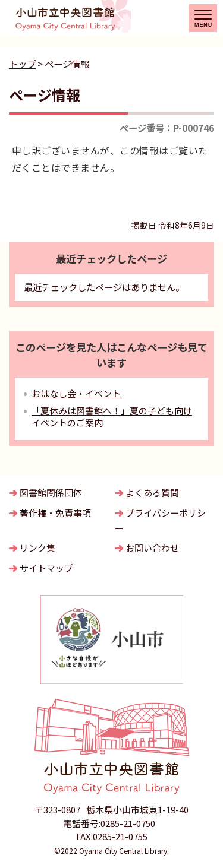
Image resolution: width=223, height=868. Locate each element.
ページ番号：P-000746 (167, 128)
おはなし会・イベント (76, 393)
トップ (22, 64)
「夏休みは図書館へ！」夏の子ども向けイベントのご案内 (112, 416)
